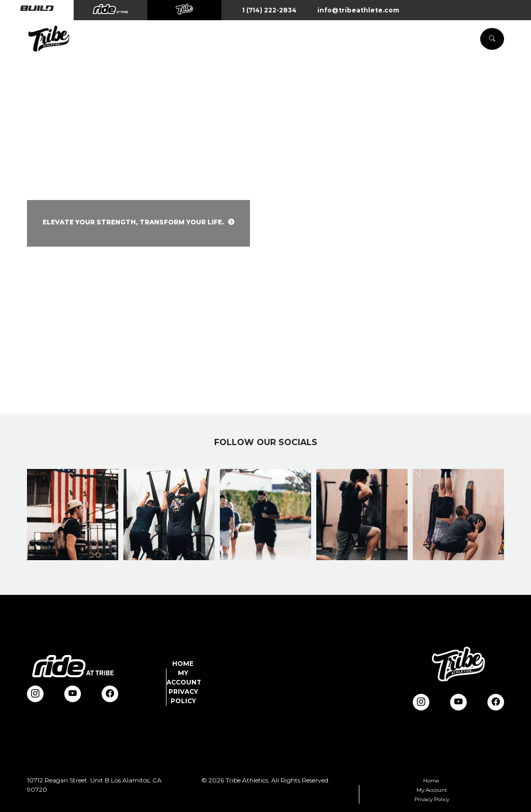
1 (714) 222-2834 (269, 10)
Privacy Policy (432, 799)
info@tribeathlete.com (358, 10)
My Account (432, 790)
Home (183, 664)
